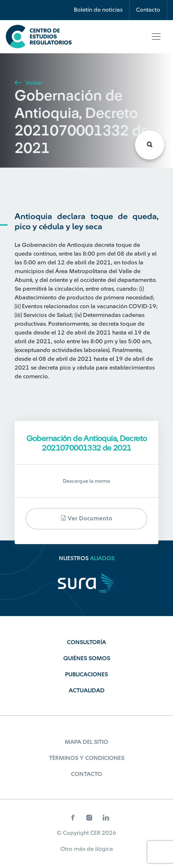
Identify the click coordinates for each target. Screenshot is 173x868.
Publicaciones (86, 674)
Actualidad (87, 691)
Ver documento (86, 518)
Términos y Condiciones (87, 758)
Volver (29, 83)
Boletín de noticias (98, 10)
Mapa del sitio (86, 742)
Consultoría (86, 642)
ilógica (104, 849)
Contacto (148, 10)
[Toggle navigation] (156, 37)
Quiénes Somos (87, 658)
